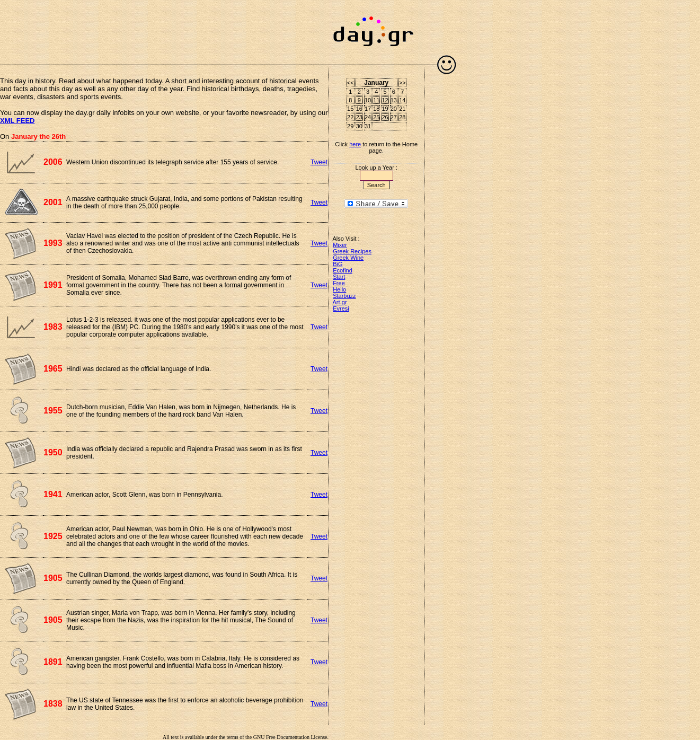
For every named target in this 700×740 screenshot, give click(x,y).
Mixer (340, 245)
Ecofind (343, 270)
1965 (53, 369)
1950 (53, 452)
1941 (53, 494)
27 (394, 117)
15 (350, 109)
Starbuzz (344, 296)
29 (350, 126)
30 (359, 126)
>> (402, 83)
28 (402, 117)
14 (402, 100)
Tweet (319, 162)
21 (402, 109)
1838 (53, 704)
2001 (53, 202)
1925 (53, 536)
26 (385, 117)
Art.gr (340, 302)
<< (351, 83)
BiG (338, 264)
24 (368, 117)
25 (376, 117)
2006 (53, 162)
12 (385, 100)
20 (394, 109)
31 (368, 126)
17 (368, 109)
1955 (53, 411)
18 (376, 109)
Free (339, 283)
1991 (53, 285)
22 (350, 117)
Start (339, 277)
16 (359, 109)
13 (394, 100)
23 (359, 117)
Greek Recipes (352, 251)
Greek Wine (348, 258)
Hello (339, 289)
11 (376, 100)
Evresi (341, 309)
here (355, 144)
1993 (53, 243)
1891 (53, 662)
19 (385, 109)
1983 (53, 327)
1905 (53, 578)
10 (368, 100)
